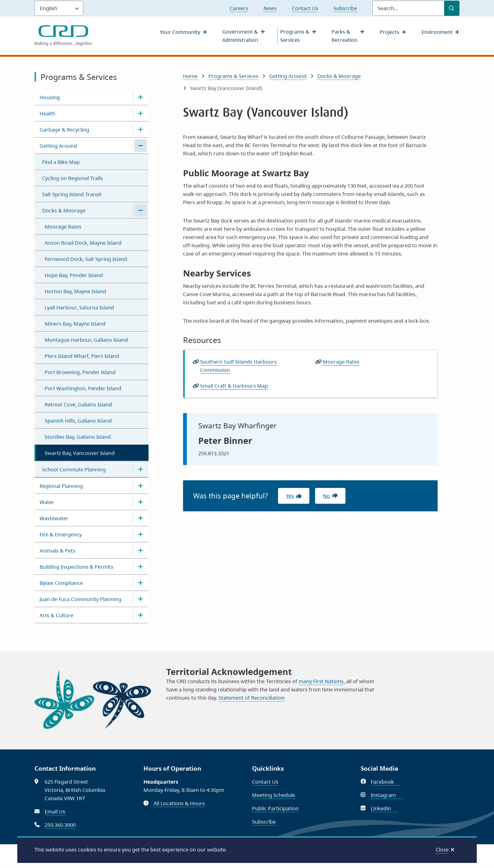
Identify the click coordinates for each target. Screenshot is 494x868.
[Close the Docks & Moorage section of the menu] (141, 210)
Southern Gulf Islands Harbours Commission (238, 366)
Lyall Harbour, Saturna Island (79, 308)
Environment (437, 32)
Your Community (180, 32)
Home (190, 76)
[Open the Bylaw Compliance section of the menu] (141, 583)
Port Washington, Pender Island (83, 388)
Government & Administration (240, 36)
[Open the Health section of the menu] (141, 113)
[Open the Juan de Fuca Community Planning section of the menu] (141, 599)
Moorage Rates (63, 227)
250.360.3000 (60, 825)
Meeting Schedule (274, 795)
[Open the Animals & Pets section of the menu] (141, 550)
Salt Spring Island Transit (72, 194)
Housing (50, 97)
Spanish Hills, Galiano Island (78, 421)
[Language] (59, 8)
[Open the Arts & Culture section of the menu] (141, 615)
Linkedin (384, 808)
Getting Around (58, 146)
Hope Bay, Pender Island (74, 275)
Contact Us (305, 8)
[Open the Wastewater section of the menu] (141, 518)
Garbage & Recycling (64, 130)
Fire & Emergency (61, 534)
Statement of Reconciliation (252, 698)
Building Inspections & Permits (76, 567)
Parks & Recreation (345, 36)
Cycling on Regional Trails (73, 178)
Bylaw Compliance (61, 583)
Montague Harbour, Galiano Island (86, 340)
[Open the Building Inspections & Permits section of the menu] (141, 567)
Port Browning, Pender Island (80, 372)
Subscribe (345, 8)
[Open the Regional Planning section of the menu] (141, 486)
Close (442, 850)
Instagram (387, 795)
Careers (239, 8)
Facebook (386, 782)
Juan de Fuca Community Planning (80, 599)
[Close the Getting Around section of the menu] (141, 146)
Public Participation (275, 808)
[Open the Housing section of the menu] (141, 97)
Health (47, 113)
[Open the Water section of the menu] (141, 502)
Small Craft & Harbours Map (236, 386)
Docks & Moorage (64, 211)
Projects (389, 32)
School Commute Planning (74, 470)
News (270, 8)
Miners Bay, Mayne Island (75, 324)
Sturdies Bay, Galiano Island (78, 437)
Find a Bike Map (61, 162)
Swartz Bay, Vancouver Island (80, 453)
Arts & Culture (57, 615)
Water (47, 502)
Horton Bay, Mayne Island (75, 291)
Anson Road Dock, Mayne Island (83, 243)
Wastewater (54, 518)
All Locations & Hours (179, 803)
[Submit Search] (452, 8)
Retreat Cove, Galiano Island (78, 405)
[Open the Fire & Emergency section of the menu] (141, 534)
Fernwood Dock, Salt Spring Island (86, 259)
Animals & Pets (57, 551)
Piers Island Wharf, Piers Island (82, 356)
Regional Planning (61, 486)
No (326, 496)
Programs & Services (295, 36)
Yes (290, 496)
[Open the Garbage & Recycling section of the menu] (141, 129)
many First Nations (321, 681)
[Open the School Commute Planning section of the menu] (141, 469)
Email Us (55, 812)
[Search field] (408, 8)
